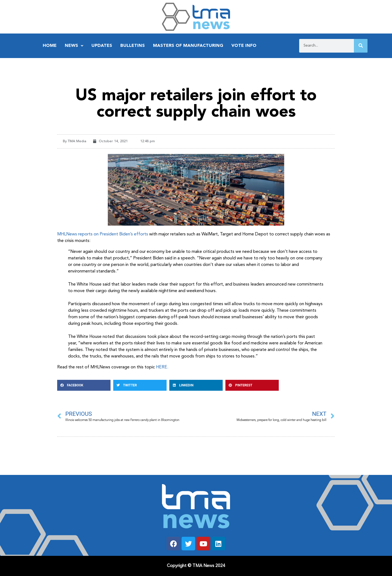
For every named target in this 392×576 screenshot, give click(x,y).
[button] (84, 385)
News (74, 46)
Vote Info (244, 46)
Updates (102, 46)
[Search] (361, 46)
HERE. (162, 367)
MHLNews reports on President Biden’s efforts (103, 234)
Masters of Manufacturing (188, 46)
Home (50, 46)
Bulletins (133, 46)
